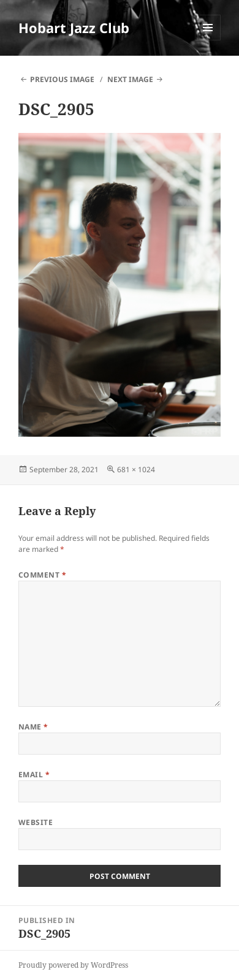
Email (34, 775)
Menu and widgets (208, 40)
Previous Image (62, 79)
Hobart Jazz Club (74, 28)
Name (33, 727)
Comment (42, 575)
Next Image (130, 79)
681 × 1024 (136, 469)
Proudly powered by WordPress (73, 965)
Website (36, 822)
